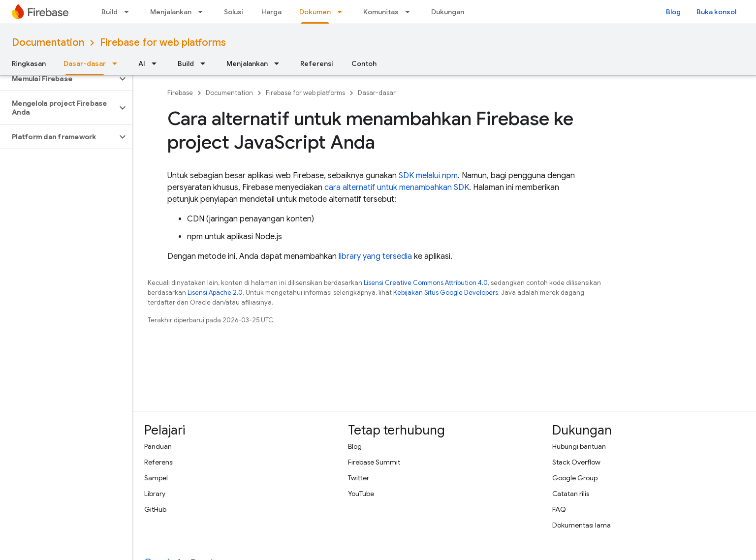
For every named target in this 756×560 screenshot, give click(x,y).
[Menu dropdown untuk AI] (157, 63)
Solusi (234, 12)
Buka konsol (716, 12)
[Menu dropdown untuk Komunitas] (410, 12)
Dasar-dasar (377, 93)
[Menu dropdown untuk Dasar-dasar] (118, 63)
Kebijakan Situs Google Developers (446, 293)
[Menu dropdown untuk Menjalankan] (203, 12)
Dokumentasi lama (582, 525)
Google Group (575, 478)
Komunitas (381, 12)
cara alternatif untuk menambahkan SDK (397, 187)
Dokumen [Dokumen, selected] (315, 12)
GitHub (155, 509)
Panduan (158, 446)
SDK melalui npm (428, 176)
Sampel (156, 478)
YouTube (361, 494)
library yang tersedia (375, 256)
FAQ (559, 509)
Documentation (48, 43)
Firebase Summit (374, 462)
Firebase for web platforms (163, 43)
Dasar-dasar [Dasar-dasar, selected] (85, 63)
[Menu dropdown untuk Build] (129, 12)
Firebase (180, 93)
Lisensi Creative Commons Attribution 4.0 (426, 283)
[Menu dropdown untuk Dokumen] (343, 12)
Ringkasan (29, 63)
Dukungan (448, 12)
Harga (271, 12)
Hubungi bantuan (579, 446)
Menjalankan (171, 12)
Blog (673, 12)
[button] (58, 79)
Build (110, 12)
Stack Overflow (576, 462)
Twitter (359, 478)
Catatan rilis (571, 494)
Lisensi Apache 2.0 (215, 293)
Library (155, 494)
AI (142, 63)
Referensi (317, 63)
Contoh (364, 63)
